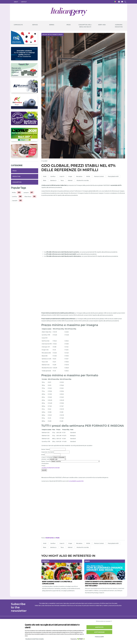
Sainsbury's (53, 180)
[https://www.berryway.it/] (25, 120)
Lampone (26, 193)
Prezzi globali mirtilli (113, 176)
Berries (52, 25)
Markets (55, 34)
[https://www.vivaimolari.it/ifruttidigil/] (25, 152)
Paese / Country (46, 461)
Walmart (70, 180)
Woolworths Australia (83, 180)
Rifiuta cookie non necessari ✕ (104, 621)
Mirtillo (14, 193)
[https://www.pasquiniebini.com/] (25, 71)
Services (35, 25)
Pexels (58, 538)
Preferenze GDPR (99, 637)
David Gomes (50, 538)
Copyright (15, 201)
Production (16, 176)
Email (43, 455)
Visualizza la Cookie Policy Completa (34, 639)
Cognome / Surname (47, 452)
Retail (50, 34)
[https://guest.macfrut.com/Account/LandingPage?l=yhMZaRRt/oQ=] (25, 136)
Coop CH (62, 176)
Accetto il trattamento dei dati (51, 468)
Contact (24, 2)
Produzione (45, 463)
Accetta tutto (99, 627)
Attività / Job (45, 459)
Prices (69, 25)
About (16, 2)
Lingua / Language (47, 457)
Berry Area (102, 25)
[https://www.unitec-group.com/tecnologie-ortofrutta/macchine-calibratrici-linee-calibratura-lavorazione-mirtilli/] (25, 55)
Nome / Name (45, 449)
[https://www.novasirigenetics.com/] (25, 39)
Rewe (45, 180)
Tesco (62, 180)
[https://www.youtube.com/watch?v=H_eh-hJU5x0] (25, 87)
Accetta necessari (99, 632)
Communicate (18, 25)
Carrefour (15, 197)
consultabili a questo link (76, 481)
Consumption (17, 182)
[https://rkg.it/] (25, 104)
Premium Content (99, 176)
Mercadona (79, 176)
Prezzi (43, 466)
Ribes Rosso (28, 197)
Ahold (45, 176)
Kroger (70, 176)
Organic (45, 34)
